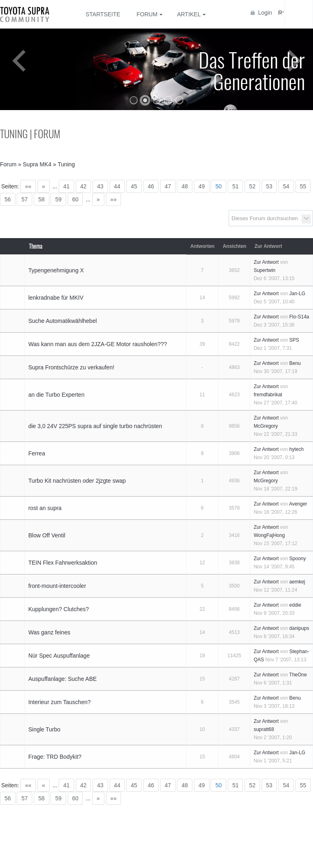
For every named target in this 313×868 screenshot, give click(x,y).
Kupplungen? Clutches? (58, 609)
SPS (294, 340)
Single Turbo (44, 729)
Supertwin (264, 270)
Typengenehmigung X (56, 270)
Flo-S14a (299, 317)
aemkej (297, 582)
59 (58, 199)
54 (286, 186)
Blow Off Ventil (47, 535)
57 (24, 199)
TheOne (298, 675)
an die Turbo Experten (56, 395)
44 (117, 186)
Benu (295, 363)
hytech (296, 449)
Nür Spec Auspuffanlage (59, 656)
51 (236, 186)
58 (42, 199)
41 (66, 186)
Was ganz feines (49, 632)
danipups (299, 628)
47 (168, 186)
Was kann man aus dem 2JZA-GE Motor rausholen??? (97, 344)
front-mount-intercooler (57, 586)
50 (218, 186)
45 (134, 186)
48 (185, 186)
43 (100, 186)
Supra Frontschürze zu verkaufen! (71, 367)
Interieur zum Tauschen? (59, 702)
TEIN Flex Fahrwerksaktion (63, 563)
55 (303, 186)
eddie (295, 605)
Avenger (298, 504)
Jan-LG (297, 294)
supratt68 (264, 729)
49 (202, 186)
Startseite (103, 14)
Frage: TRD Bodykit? (55, 757)
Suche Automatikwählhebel (62, 321)
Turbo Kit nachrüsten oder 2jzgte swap (77, 481)
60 (75, 199)
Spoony (298, 559)
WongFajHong (269, 535)
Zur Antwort (266, 262)
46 (151, 186)
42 (84, 186)
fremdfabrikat (268, 395)
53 (269, 186)
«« (28, 186)
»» (114, 199)
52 (252, 186)
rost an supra (45, 508)
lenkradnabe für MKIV (56, 298)
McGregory (266, 426)
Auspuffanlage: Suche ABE (62, 679)
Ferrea (36, 453)
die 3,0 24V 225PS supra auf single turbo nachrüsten (95, 426)
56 (8, 199)
